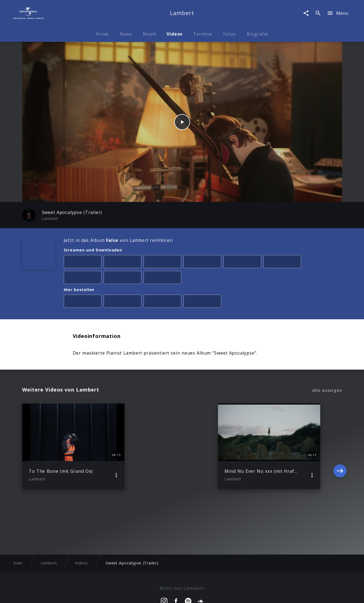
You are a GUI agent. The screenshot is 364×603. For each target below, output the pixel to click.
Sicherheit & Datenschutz (155, 594)
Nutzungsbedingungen (208, 594)
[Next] (340, 447)
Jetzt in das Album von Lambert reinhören (118, 240)
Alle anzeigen (327, 390)
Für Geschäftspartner (300, 594)
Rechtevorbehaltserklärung (97, 594)
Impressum (54, 594)
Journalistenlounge (255, 594)
